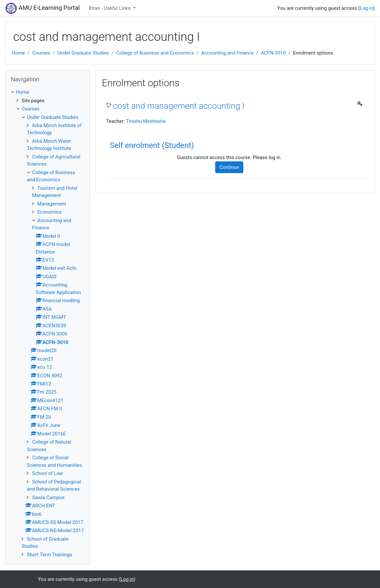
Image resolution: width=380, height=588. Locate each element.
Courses (41, 53)
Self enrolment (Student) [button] (152, 145)
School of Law (47, 473)
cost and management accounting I (179, 106)
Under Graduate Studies (83, 53)
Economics (49, 212)
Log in (366, 8)
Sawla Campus (48, 498)
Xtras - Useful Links (110, 8)
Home (18, 53)
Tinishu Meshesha (146, 121)
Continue (229, 167)
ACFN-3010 (273, 53)
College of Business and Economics (155, 53)
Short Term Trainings (49, 555)
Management (52, 204)
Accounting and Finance (227, 53)
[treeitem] (48, 92)
